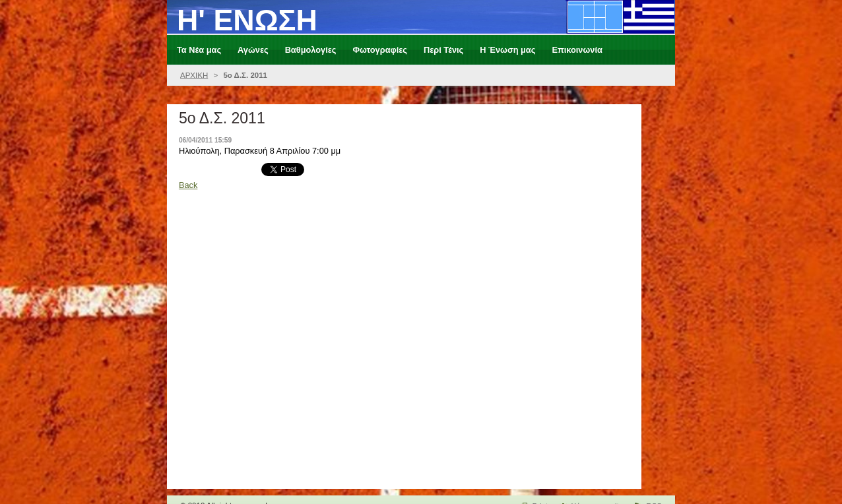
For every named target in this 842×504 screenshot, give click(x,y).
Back (188, 185)
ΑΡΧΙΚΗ (194, 75)
